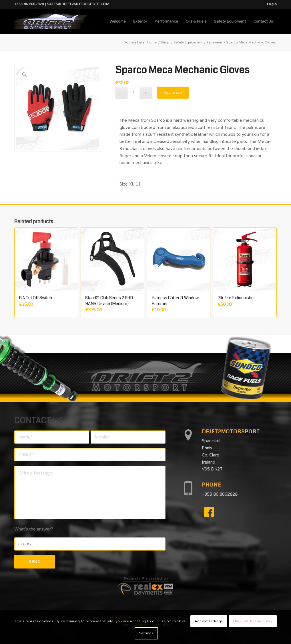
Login (272, 4)
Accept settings (209, 621)
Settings (147, 633)
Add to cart (173, 93)
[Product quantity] (134, 93)
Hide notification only (253, 621)
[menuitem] (270, 4)
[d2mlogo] (51, 21)
